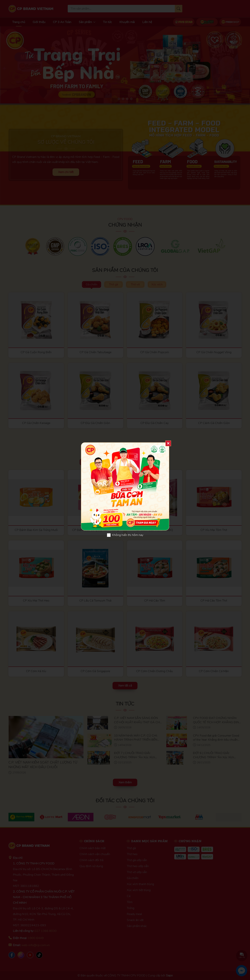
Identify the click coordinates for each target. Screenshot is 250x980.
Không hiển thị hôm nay (128, 535)
